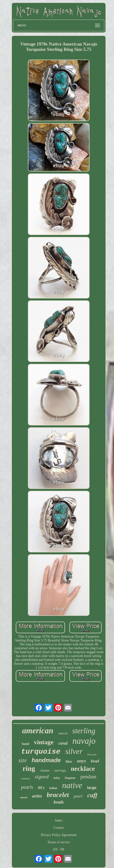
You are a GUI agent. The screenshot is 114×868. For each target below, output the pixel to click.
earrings (60, 770)
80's (41, 788)
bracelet (58, 795)
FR (62, 849)
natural (63, 733)
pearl (78, 796)
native (72, 785)
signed (42, 777)
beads (59, 802)
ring (29, 768)
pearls (27, 787)
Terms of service (59, 842)
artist (37, 796)
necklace (83, 769)
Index (59, 820)
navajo (84, 741)
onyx (81, 761)
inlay (57, 778)
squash (24, 797)
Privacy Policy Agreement (59, 835)
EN (55, 849)
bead (95, 761)
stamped (25, 778)
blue (69, 761)
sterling (84, 731)
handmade (46, 760)
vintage (44, 742)
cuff (92, 795)
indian (53, 788)
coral (63, 743)
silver (74, 751)
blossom (92, 754)
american (38, 731)
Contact (59, 828)
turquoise (41, 752)
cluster (45, 770)
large (92, 788)
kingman (70, 778)
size (23, 760)
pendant (88, 777)
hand (25, 744)
